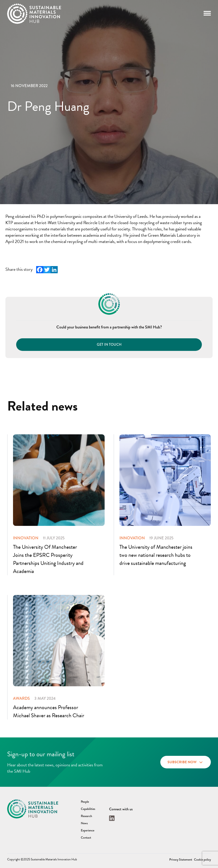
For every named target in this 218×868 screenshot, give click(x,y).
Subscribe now (186, 762)
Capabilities (88, 809)
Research (86, 816)
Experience (88, 830)
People (85, 802)
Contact (86, 837)
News (84, 823)
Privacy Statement (181, 859)
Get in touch (109, 344)
